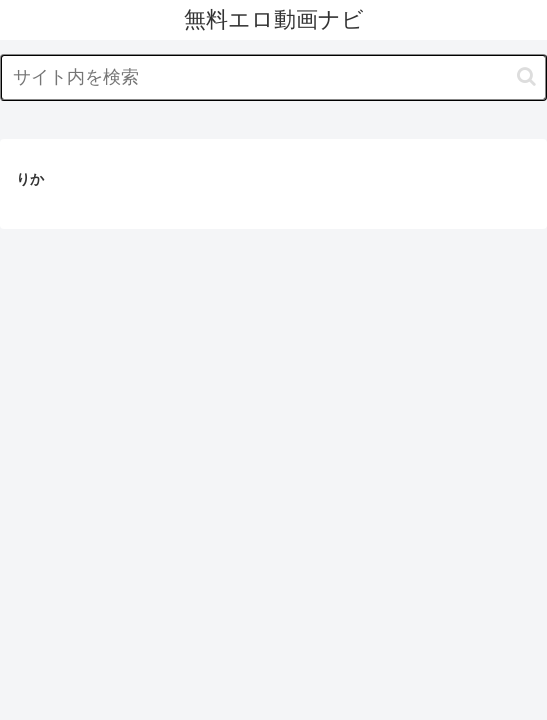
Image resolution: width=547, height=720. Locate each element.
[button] (526, 76)
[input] (273, 77)
